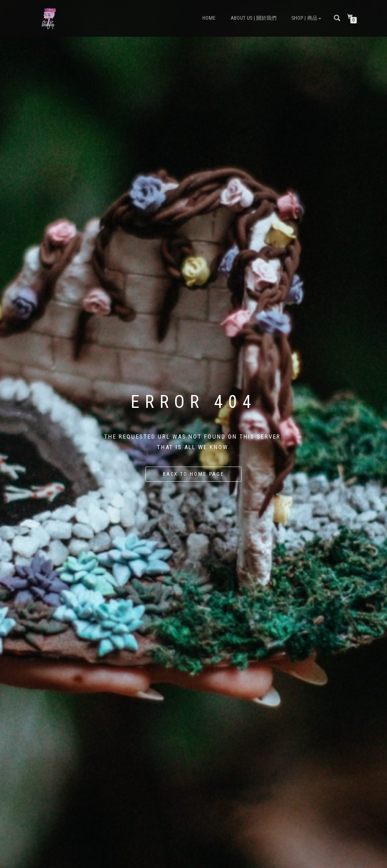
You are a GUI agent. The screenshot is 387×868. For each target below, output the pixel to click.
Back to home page (193, 474)
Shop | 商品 (304, 18)
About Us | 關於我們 (254, 18)
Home (209, 18)
